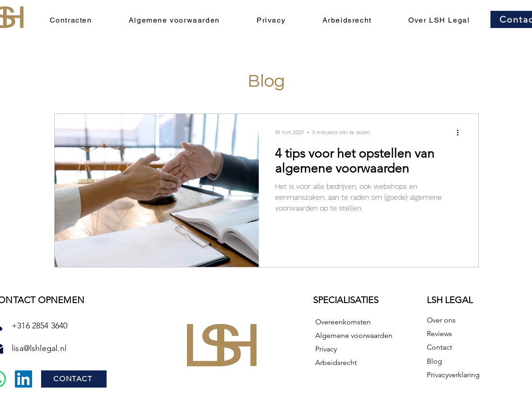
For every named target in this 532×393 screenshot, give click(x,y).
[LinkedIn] (23, 379)
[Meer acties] (461, 132)
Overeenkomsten (343, 322)
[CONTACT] (74, 379)
